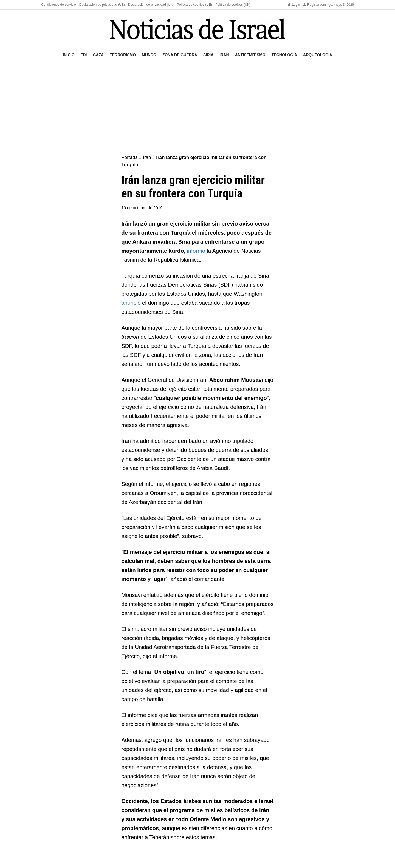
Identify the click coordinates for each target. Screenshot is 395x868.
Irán (224, 55)
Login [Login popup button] (294, 5)
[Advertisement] (198, 109)
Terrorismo (123, 55)
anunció (131, 303)
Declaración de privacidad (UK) (151, 5)
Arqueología (318, 55)
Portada (130, 157)
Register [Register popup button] (311, 5)
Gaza (98, 55)
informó (196, 251)
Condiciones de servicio (59, 5)
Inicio (69, 55)
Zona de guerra (180, 55)
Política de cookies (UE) (194, 5)
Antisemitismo (250, 55)
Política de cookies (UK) (233, 5)
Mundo (149, 55)
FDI (84, 55)
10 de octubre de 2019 (142, 208)
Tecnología (284, 55)
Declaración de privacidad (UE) (102, 5)
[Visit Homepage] (198, 29)
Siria (208, 55)
